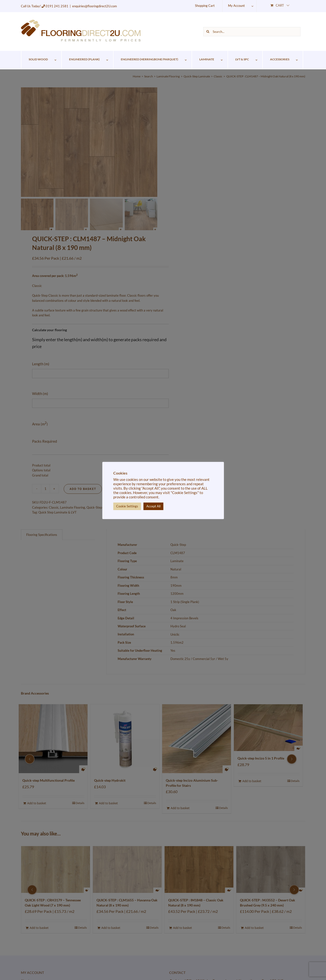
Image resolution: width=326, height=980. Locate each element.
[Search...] (252, 32)
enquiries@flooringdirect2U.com (95, 6)
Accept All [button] (153, 506)
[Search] (208, 32)
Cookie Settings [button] (127, 506)
